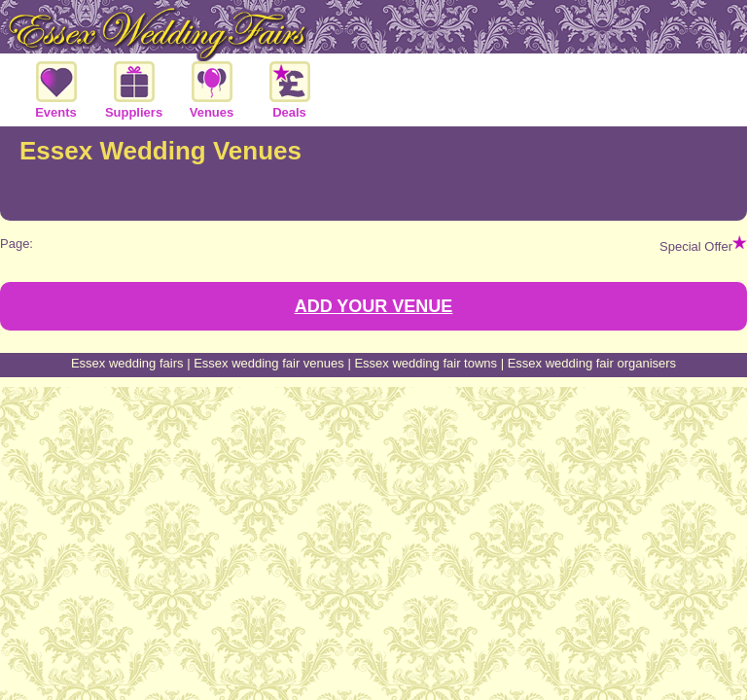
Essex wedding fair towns (426, 363)
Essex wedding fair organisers (592, 363)
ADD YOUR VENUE (374, 306)
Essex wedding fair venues (269, 363)
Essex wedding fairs (127, 363)
